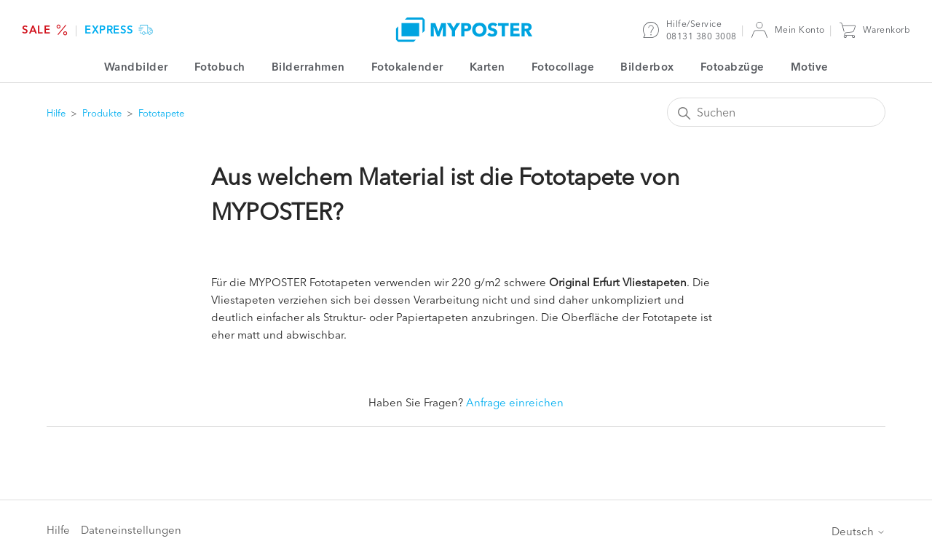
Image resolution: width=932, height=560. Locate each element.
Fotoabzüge (732, 67)
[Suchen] (776, 112)
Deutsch (858, 531)
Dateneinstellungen (131, 530)
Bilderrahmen (308, 67)
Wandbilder (136, 67)
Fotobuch (220, 67)
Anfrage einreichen (515, 402)
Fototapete (161, 113)
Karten (487, 67)
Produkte (102, 113)
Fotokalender (407, 67)
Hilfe (56, 113)
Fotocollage (563, 67)
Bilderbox (647, 67)
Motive (810, 67)
